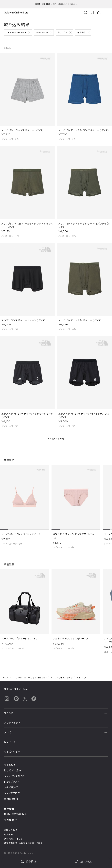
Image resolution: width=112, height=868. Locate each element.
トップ (6, 678)
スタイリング (11, 787)
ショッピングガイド (14, 776)
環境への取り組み (15, 814)
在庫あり (81, 32)
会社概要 (11, 820)
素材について (11, 799)
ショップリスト (12, 782)
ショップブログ (12, 793)
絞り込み (29, 862)
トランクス (63, 32)
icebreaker (42, 32)
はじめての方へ (13, 770)
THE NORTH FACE (16, 32)
